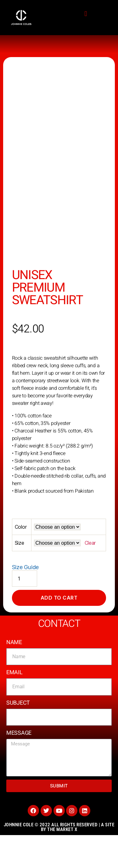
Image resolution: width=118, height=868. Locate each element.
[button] (86, 14)
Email (14, 705)
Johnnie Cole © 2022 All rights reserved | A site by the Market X (59, 860)
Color (21, 560)
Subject (18, 736)
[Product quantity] (25, 611)
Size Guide (25, 600)
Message (19, 766)
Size (20, 576)
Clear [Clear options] (90, 576)
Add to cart (59, 631)
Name (14, 675)
